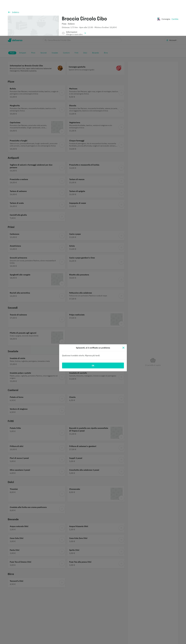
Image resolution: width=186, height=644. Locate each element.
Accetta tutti (142, 637)
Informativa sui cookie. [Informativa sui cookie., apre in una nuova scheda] (21, 642)
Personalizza (142, 623)
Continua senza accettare (142, 630)
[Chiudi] (123, 312)
